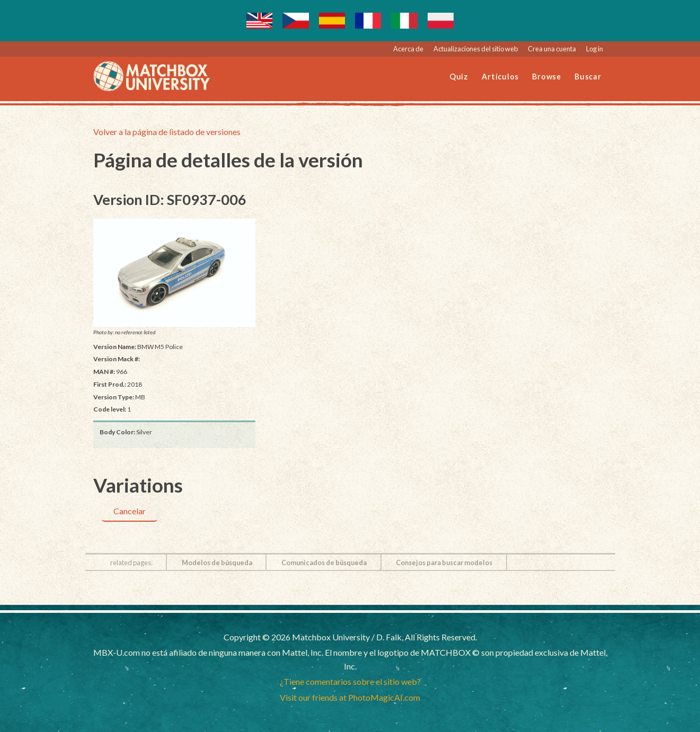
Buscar (588, 77)
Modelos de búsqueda (217, 563)
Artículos (500, 77)
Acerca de (408, 49)
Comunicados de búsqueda (324, 563)
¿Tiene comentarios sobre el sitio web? (350, 681)
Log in (595, 49)
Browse (547, 77)
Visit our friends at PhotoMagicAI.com (350, 697)
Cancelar (130, 511)
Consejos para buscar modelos (444, 563)
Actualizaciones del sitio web (476, 49)
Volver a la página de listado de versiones (167, 132)
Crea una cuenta (552, 49)
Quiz (459, 77)
